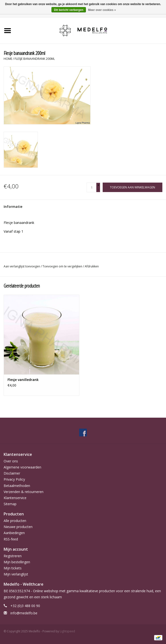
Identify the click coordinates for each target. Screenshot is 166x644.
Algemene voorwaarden (22, 467)
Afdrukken (92, 266)
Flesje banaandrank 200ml (35, 59)
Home (8, 59)
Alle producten (15, 521)
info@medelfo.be (24, 613)
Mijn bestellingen (17, 562)
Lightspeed (67, 631)
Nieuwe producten (18, 527)
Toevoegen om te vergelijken (63, 266)
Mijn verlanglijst (16, 574)
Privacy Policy (14, 479)
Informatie (13, 207)
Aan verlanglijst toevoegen (22, 266)
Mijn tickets (13, 568)
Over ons (11, 461)
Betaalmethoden (17, 486)
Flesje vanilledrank (23, 380)
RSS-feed (11, 539)
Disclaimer (12, 473)
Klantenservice (15, 498)
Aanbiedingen (14, 533)
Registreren (13, 556)
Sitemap (10, 504)
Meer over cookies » (102, 10)
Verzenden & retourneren (24, 492)
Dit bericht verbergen (69, 10)
